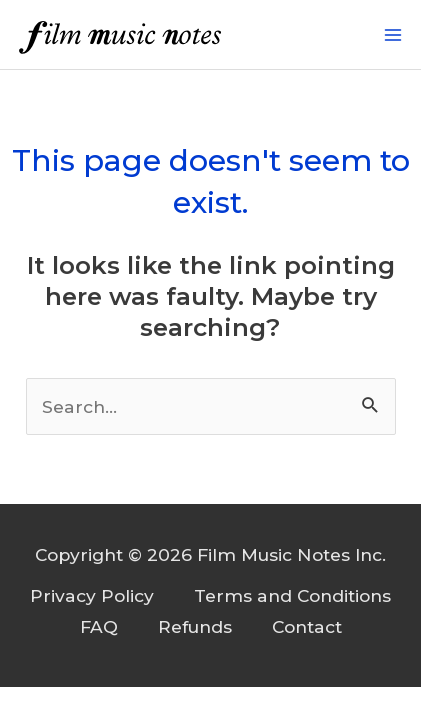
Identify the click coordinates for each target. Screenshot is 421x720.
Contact (307, 626)
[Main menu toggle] (393, 35)
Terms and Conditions (292, 595)
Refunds (195, 626)
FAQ (99, 626)
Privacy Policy (92, 595)
